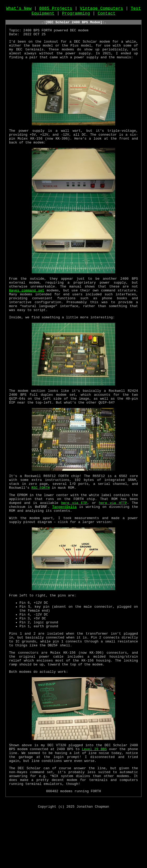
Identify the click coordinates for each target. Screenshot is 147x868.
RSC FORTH (41, 515)
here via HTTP (113, 532)
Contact (107, 15)
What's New (19, 10)
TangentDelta (64, 537)
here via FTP (74, 532)
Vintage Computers (101, 10)
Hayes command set (27, 307)
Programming (76, 15)
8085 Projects (56, 10)
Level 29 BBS (94, 797)
